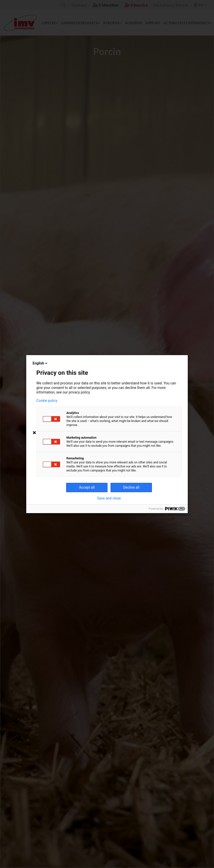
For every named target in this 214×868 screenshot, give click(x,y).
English (40, 363)
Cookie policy (47, 401)
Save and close (109, 498)
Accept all (87, 487)
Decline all (131, 487)
